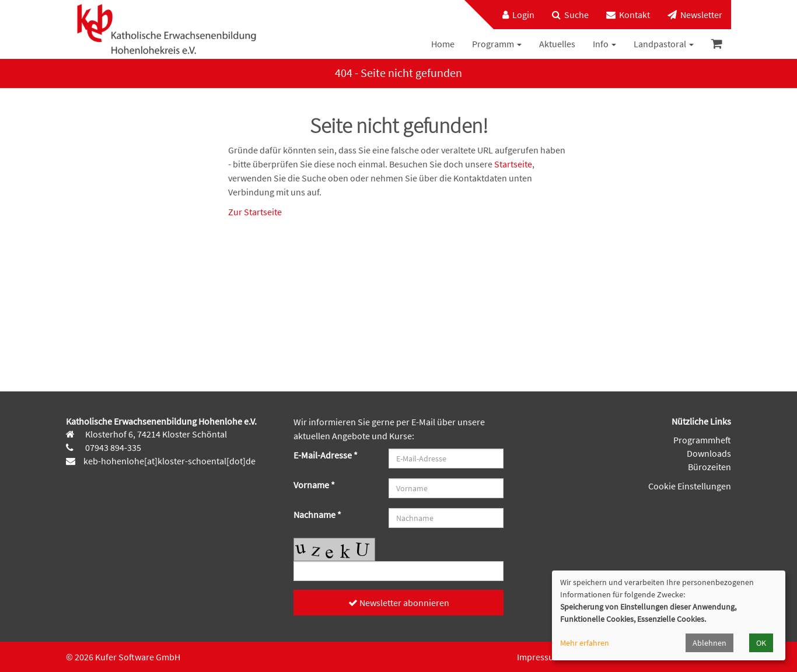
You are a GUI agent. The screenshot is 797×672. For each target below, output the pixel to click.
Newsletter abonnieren (399, 603)
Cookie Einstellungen (690, 486)
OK (761, 643)
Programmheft (702, 440)
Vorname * (314, 485)
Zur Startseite (255, 212)
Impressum (539, 657)
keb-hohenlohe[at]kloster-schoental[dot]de (169, 461)
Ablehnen (709, 643)
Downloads (709, 453)
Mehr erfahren (585, 643)
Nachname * (317, 514)
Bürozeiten (709, 467)
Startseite (513, 164)
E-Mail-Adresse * (326, 455)
